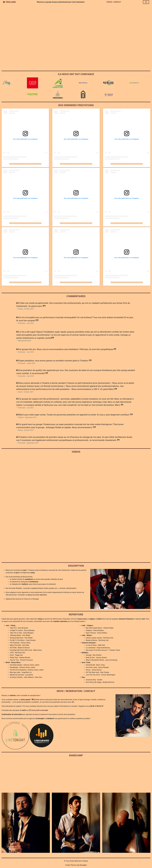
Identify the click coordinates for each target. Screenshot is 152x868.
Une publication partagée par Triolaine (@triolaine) (25, 164)
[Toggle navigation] (146, 2)
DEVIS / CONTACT (114, 2)
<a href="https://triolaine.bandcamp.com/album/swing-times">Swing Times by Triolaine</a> (76, 774)
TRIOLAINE (9, 2)
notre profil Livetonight (39, 710)
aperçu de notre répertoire (37, 595)
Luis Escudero (82, 865)
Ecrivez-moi (37, 700)
